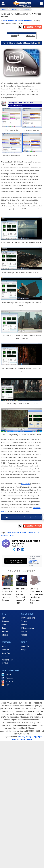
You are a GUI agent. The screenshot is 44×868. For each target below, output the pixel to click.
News (4, 625)
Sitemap (5, 635)
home (4, 10)
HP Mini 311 (26, 484)
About (4, 646)
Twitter (9, 675)
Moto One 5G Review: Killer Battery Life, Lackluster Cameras (7, 594)
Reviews (5, 621)
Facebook (10, 678)
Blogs (4, 628)
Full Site (5, 631)
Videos (24, 635)
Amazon (14, 36)
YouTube (9, 681)
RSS (8, 685)
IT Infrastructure (28, 628)
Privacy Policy (7, 660)
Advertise (5, 650)
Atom (36, 533)
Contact (5, 656)
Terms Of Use (26, 739)
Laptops (26, 10)
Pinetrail (5, 535)
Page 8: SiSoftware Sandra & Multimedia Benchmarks (23, 43)
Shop (23, 650)
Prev (6, 517)
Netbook (16, 533)
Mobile (14, 10)
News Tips (6, 653)
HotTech (5, 663)
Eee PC (23, 533)
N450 (11, 535)
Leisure (24, 631)
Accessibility (26, 646)
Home (4, 618)
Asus (9, 533)
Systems (25, 621)
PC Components (28, 618)
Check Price (31, 36)
